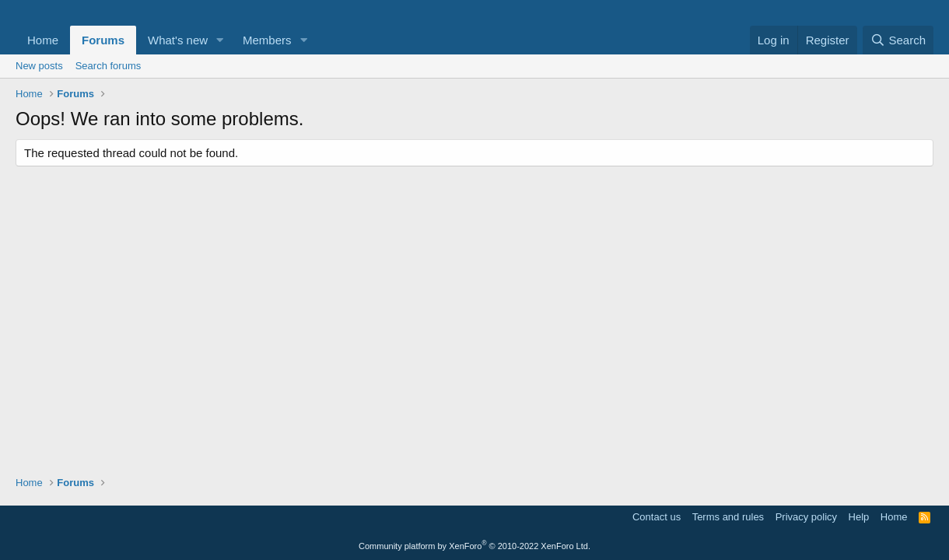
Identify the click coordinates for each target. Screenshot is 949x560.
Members (267, 40)
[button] (220, 40)
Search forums (109, 66)
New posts (39, 66)
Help (859, 517)
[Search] (898, 40)
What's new (178, 40)
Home (43, 40)
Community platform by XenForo (474, 546)
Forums (103, 40)
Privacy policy (806, 517)
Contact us (657, 517)
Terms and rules (728, 517)
